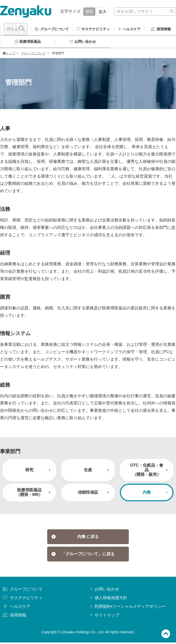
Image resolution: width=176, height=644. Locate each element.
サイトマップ (104, 617)
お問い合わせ (104, 591)
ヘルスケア (16, 608)
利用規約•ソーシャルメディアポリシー (127, 608)
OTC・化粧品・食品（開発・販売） (149, 471)
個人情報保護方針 (108, 599)
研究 (38, 471)
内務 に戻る (75, 538)
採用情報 (14, 617)
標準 (89, 12)
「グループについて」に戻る (83, 555)
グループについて (33, 55)
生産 (97, 471)
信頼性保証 (94, 494)
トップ (9, 55)
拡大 (103, 12)
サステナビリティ (22, 599)
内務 (156, 494)
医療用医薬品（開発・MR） (34, 494)
